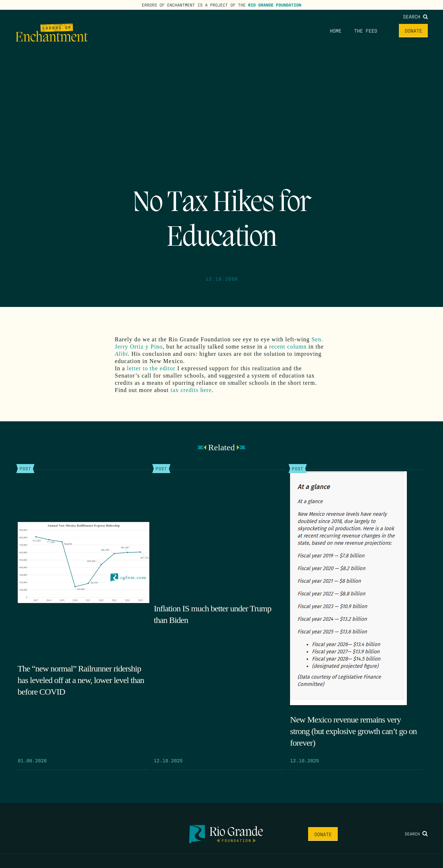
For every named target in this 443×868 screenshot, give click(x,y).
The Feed (366, 30)
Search (415, 16)
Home (336, 30)
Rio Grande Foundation (275, 5)
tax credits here (191, 390)
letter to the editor (151, 368)
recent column (288, 347)
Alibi (122, 354)
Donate (413, 30)
